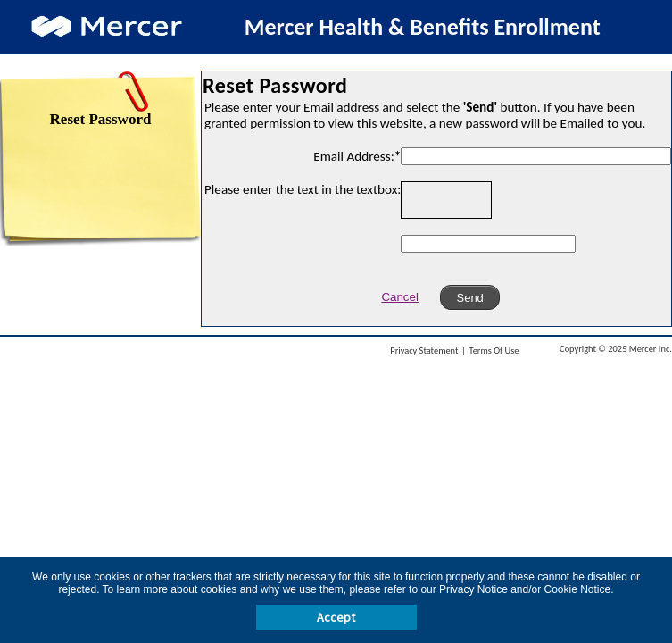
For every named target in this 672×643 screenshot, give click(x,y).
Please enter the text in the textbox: (303, 189)
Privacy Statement (424, 351)
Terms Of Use (494, 351)
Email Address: (357, 156)
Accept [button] (336, 617)
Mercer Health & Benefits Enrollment (423, 27)
